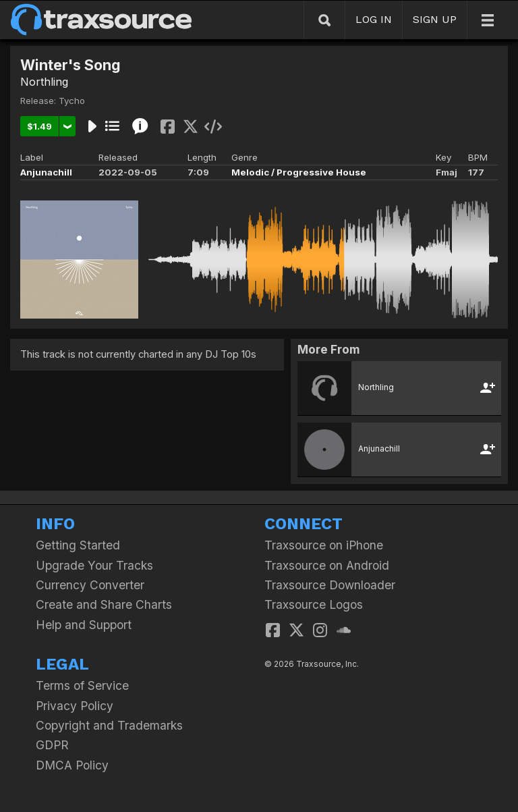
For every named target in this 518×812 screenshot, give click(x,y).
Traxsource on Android (327, 565)
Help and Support (84, 625)
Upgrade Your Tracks (94, 565)
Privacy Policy (75, 706)
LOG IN (374, 19)
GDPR (52, 745)
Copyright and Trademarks (109, 725)
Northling (44, 82)
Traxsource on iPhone (324, 545)
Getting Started (78, 545)
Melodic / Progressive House (299, 172)
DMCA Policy (72, 765)
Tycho (72, 101)
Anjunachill (46, 172)
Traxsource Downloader (330, 585)
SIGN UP (435, 19)
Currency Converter (90, 585)
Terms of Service (82, 685)
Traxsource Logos (314, 604)
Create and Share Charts (104, 604)
